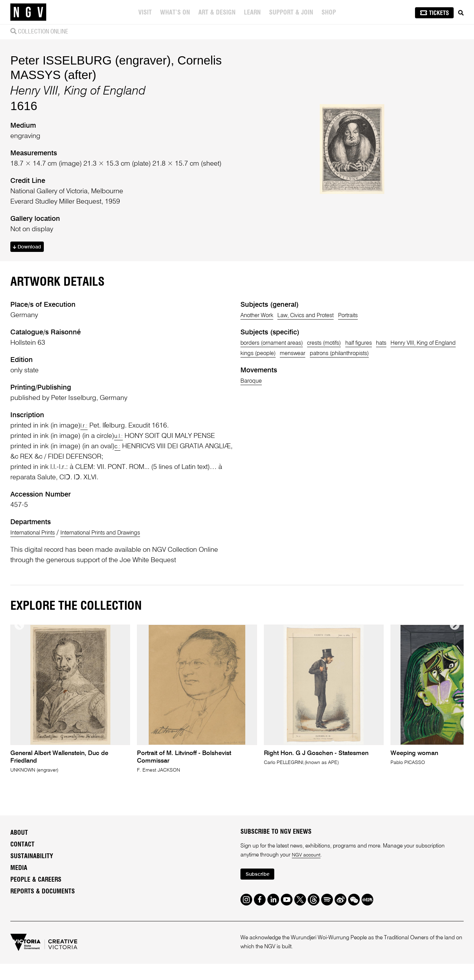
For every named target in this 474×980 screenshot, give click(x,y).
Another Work (260, 422)
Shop (329, 13)
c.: (118, 553)
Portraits (372, 422)
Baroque (253, 498)
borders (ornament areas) (279, 449)
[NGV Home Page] (28, 12)
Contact (22, 958)
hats (413, 449)
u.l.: (120, 542)
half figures (386, 449)
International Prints (38, 639)
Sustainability (32, 970)
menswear (389, 460)
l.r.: (85, 532)
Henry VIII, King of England (280, 460)
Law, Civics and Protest (320, 422)
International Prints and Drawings (120, 639)
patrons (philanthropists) (277, 470)
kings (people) (347, 460)
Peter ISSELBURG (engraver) (91, 112)
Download (30, 300)
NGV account (308, 968)
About (19, 946)
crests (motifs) (343, 449)
